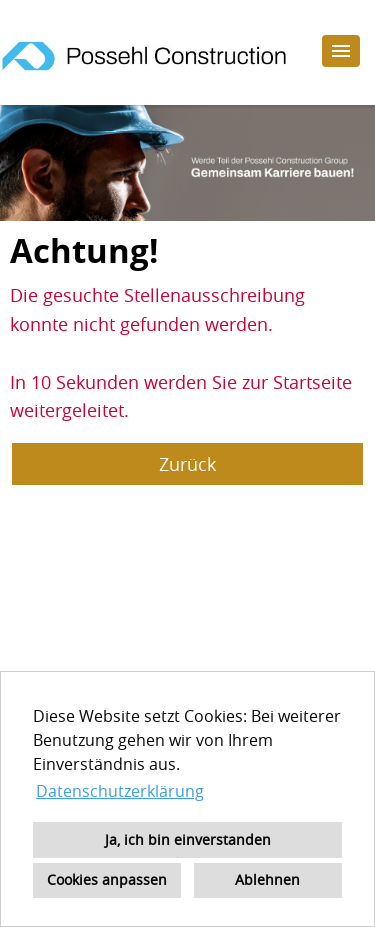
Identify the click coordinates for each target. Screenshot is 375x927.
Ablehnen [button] (267, 879)
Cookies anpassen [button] (107, 879)
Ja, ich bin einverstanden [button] (188, 839)
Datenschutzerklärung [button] (120, 791)
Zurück (187, 464)
